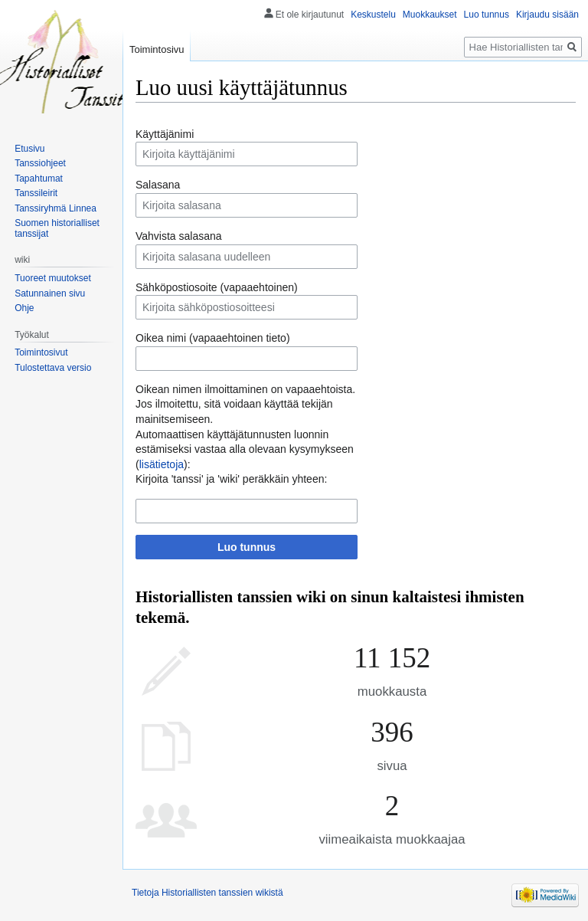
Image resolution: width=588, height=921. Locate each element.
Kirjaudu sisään (547, 15)
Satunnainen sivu (50, 293)
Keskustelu (373, 15)
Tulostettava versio (53, 368)
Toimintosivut (41, 352)
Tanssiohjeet (40, 163)
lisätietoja (162, 464)
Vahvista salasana (179, 236)
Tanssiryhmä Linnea (56, 208)
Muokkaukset (430, 15)
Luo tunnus (247, 547)
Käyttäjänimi (165, 134)
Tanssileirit (36, 193)
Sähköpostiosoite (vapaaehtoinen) (217, 287)
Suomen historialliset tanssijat (57, 228)
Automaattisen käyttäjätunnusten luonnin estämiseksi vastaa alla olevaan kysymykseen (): (245, 449)
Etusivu (29, 149)
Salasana (158, 185)
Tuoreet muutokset (53, 278)
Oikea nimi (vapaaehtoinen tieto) (213, 338)
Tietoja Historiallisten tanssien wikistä (207, 893)
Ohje (24, 308)
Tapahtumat (39, 179)
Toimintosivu (157, 49)
